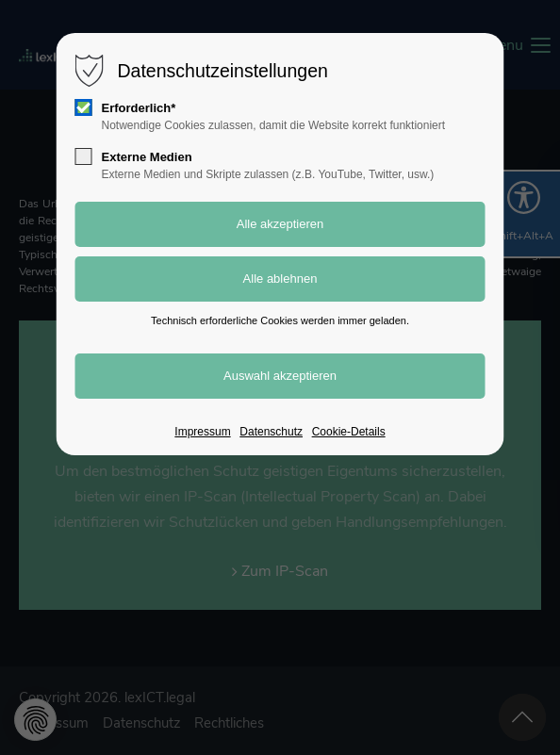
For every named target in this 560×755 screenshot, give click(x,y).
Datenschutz (271, 432)
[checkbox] (84, 107)
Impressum (202, 432)
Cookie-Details (349, 432)
